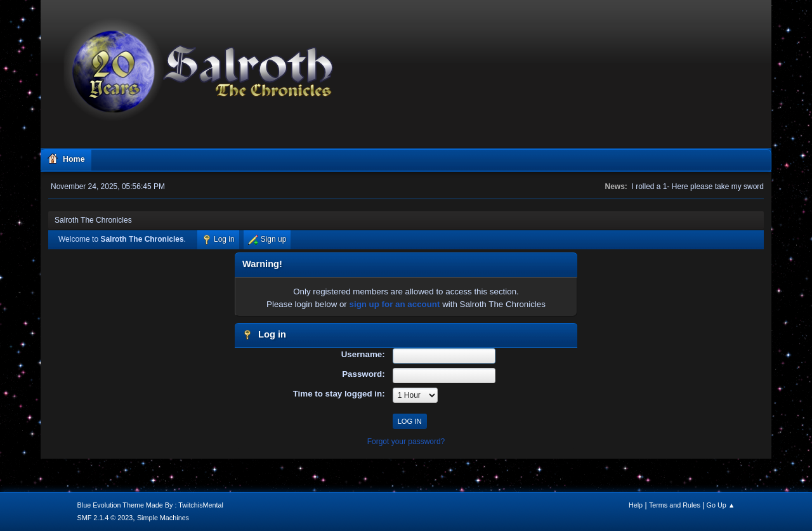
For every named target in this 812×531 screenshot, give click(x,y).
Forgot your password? (406, 442)
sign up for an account (395, 304)
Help (636, 505)
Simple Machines (163, 518)
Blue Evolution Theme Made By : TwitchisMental (150, 505)
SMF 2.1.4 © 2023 (105, 518)
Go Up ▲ (721, 505)
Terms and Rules (675, 505)
